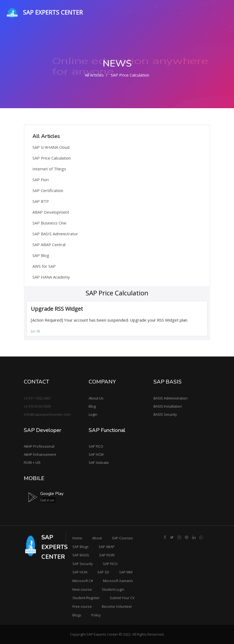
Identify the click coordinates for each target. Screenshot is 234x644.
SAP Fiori (41, 180)
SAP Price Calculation (52, 158)
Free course (82, 606)
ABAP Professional (39, 446)
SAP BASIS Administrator (55, 234)
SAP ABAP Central (49, 245)
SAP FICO (96, 446)
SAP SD (103, 572)
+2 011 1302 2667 (37, 398)
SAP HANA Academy (51, 277)
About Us (96, 398)
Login (93, 414)
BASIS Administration (171, 398)
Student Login (113, 589)
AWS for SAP (44, 266)
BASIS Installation (168, 406)
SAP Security (83, 564)
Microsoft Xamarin (118, 581)
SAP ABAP (107, 547)
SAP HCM (96, 454)
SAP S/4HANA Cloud (51, 147)
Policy (96, 615)
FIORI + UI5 (32, 463)
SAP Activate (99, 463)
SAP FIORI (107, 555)
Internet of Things (49, 169)
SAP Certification (48, 190)
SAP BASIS (81, 555)
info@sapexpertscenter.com (47, 414)
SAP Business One (49, 223)
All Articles (94, 75)
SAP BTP (41, 201)
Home (77, 538)
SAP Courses (122, 538)
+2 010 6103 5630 (37, 406)
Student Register (86, 598)
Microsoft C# (83, 581)
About (97, 538)
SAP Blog (41, 255)
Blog (92, 406)
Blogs (77, 615)
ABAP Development (51, 212)
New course (82, 589)
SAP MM (126, 572)
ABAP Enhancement (40, 454)
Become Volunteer (117, 606)
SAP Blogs (81, 547)
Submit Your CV (122, 598)
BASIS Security (165, 414)
